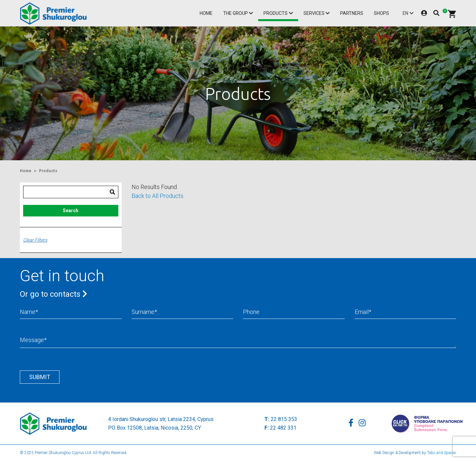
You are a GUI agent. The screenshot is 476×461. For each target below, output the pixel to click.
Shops (381, 13)
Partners (352, 13)
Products (276, 13)
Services (314, 13)
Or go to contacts (54, 294)
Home (206, 13)
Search (71, 211)
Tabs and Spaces (442, 453)
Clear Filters (35, 240)
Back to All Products (158, 196)
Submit (40, 377)
